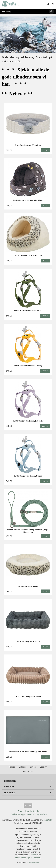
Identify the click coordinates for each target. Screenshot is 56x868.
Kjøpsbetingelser (33, 811)
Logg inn (43, 767)
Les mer (33, 855)
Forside (12, 767)
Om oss (33, 767)
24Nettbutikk (33, 863)
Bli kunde (23, 767)
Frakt (20, 811)
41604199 (48, 820)
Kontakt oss (28, 772)
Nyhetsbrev (42, 814)
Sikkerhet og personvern (23, 814)
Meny (6, 11)
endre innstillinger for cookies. (28, 858)
